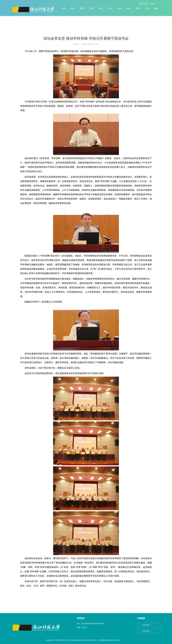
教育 (82, 8)
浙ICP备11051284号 (89, 640)
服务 (156, 8)
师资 (129, 8)
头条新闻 (30, 24)
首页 (64, 8)
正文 (36, 24)
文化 (147, 8)
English (153, 4)
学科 (101, 8)
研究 (91, 8)
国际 (138, 8)
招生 (110, 8)
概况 (73, 8)
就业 (119, 8)
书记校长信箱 (143, 4)
